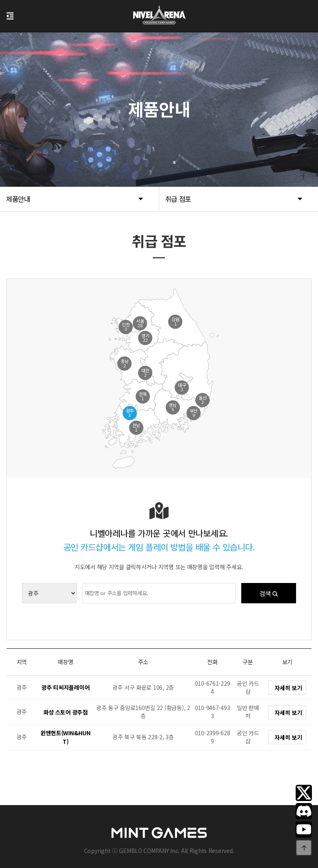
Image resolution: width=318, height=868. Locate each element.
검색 (269, 593)
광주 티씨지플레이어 (65, 688)
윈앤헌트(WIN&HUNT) (66, 737)
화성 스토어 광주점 (66, 712)
